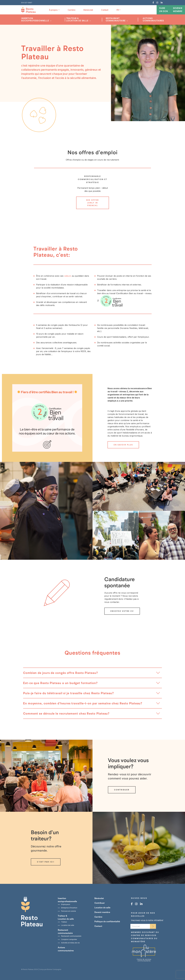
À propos (53, 10)
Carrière (71, 10)
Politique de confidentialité (107, 922)
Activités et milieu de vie (70, 943)
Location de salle (68, 925)
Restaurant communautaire (116, 20)
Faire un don (164, 10)
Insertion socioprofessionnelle (35, 20)
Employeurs (66, 904)
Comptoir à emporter (69, 939)
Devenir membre (178, 10)
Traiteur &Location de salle (78, 20)
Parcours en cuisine (69, 911)
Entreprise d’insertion (69, 908)
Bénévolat (88, 10)
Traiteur (64, 922)
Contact (105, 10)
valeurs (68, 276)
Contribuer (100, 903)
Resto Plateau (28, 969)
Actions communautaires (153, 20)
